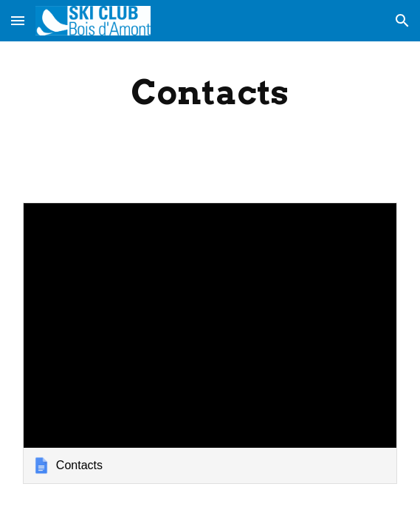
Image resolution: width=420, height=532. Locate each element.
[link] (210, 343)
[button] (18, 20)
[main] (210, 92)
